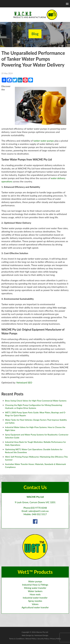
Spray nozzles (35, 601)
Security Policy (43, 639)
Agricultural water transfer (35, 607)
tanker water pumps (44, 141)
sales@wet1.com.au (38, 511)
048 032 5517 (39, 514)
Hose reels (35, 594)
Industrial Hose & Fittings (35, 585)
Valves (35, 604)
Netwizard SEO (24, 382)
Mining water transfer (35, 588)
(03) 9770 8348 (39, 508)
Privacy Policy (55, 639)
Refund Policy (31, 639)
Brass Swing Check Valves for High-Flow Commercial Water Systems (36, 401)
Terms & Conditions (17, 639)
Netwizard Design (41, 635)
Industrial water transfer (35, 598)
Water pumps (35, 581)
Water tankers (35, 591)
